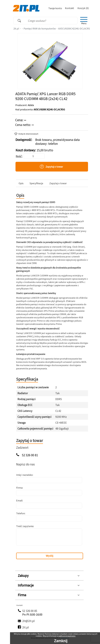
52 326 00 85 (30, 611)
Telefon (20, 513)
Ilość (19, 156)
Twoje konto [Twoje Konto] (55, 8)
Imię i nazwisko (24, 475)
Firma (19, 488)
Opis (21, 183)
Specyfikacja (36, 183)
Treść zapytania (25, 526)
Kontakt (70, 8)
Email (19, 500)
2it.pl (16, 28)
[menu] (84, 21)
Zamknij (61, 641)
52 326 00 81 (30, 455)
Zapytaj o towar (58, 183)
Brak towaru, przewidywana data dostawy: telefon (57, 142)
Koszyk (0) (83, 8)
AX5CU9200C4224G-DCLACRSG (75, 28)
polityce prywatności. (67, 636)
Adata (31, 105)
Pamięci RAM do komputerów (40, 28)
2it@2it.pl (28, 621)
